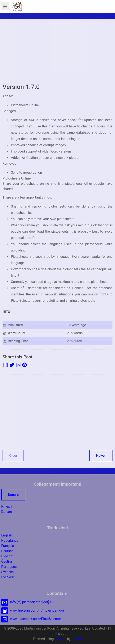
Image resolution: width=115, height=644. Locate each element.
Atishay (77, 639)
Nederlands (10, 541)
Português (9, 567)
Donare (13, 495)
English (7, 535)
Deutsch (7, 551)
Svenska (8, 572)
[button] (17, 6)
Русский (8, 577)
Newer (101, 456)
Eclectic (61, 639)
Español (7, 556)
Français (8, 546)
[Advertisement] (57, 51)
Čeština (7, 561)
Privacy (7, 506)
